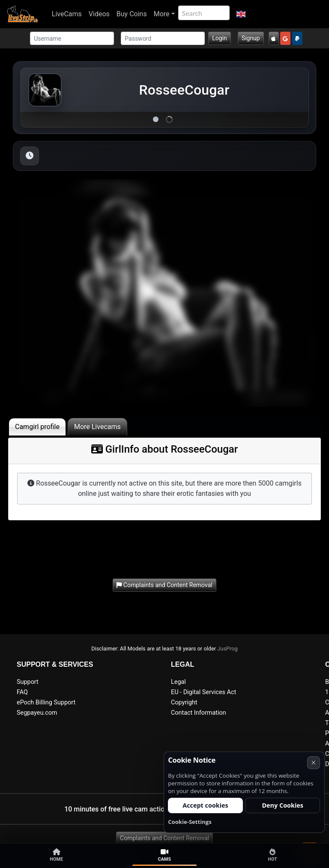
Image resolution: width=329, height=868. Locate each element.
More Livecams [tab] (97, 427)
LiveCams (67, 14)
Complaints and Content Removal (164, 838)
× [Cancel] (313, 762)
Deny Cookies (283, 805)
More (162, 14)
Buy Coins (132, 14)
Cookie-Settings (190, 822)
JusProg (227, 649)
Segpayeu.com (37, 713)
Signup (251, 38)
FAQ (22, 692)
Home (56, 855)
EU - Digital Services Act (203, 692)
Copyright (184, 702)
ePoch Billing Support (46, 702)
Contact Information (199, 713)
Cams (165, 855)
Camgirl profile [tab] (37, 427)
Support (28, 682)
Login (220, 38)
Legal (178, 682)
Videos (99, 14)
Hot (272, 855)
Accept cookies (205, 805)
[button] (241, 14)
